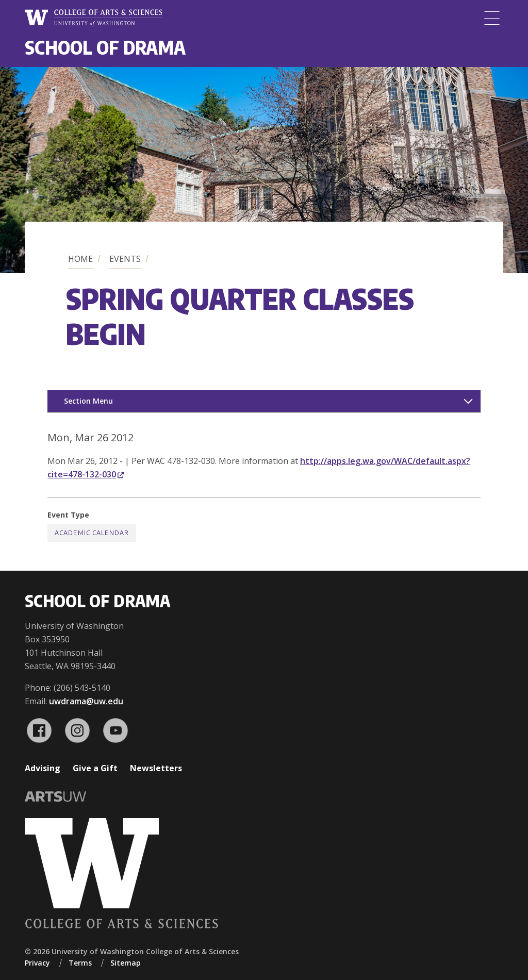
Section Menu (88, 401)
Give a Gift (95, 768)
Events (125, 259)
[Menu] (492, 18)
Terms (80, 963)
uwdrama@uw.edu (86, 701)
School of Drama (105, 47)
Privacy (37, 963)
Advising (43, 768)
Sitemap (126, 963)
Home (80, 259)
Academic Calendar (92, 533)
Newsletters (156, 768)
